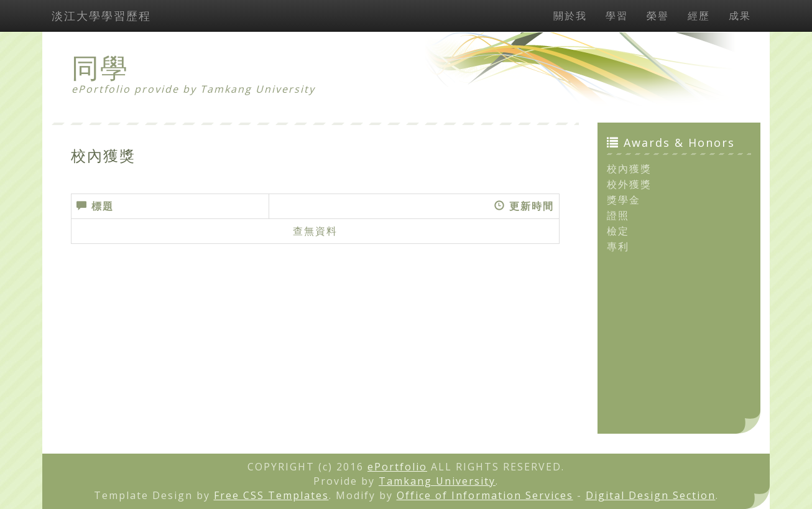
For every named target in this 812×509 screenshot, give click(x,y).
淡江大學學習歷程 (101, 16)
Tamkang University (258, 89)
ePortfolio (397, 467)
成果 (740, 16)
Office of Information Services (485, 495)
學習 (617, 16)
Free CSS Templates (271, 495)
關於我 (570, 16)
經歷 (699, 16)
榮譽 (658, 16)
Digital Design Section (651, 495)
